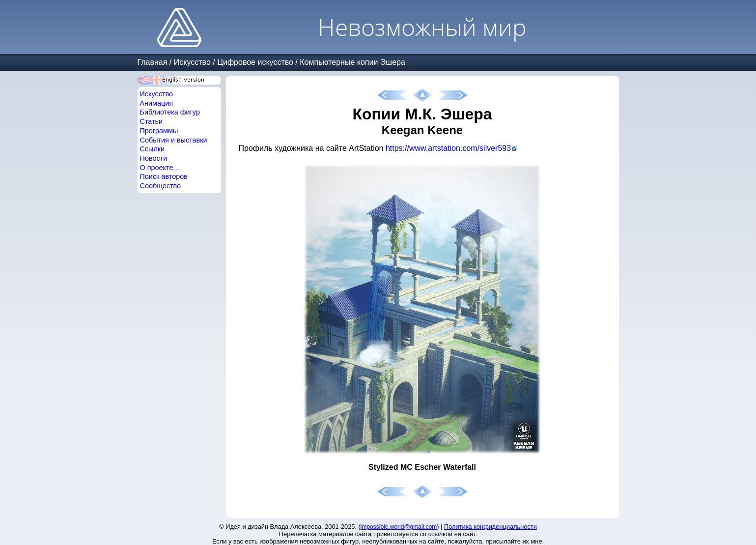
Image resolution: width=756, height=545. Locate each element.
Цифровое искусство (255, 62)
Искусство (192, 62)
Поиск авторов (164, 176)
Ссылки (153, 149)
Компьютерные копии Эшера (352, 62)
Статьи (152, 121)
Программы (159, 131)
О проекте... (160, 168)
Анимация (157, 103)
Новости (154, 158)
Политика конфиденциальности (490, 527)
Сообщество (161, 186)
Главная (153, 62)
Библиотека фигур (170, 112)
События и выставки (174, 140)
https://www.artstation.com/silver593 (448, 148)
